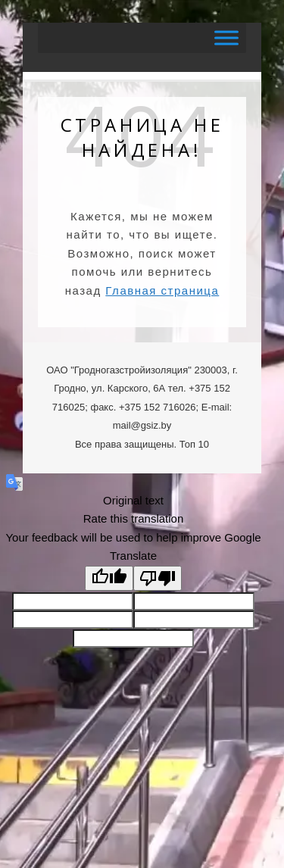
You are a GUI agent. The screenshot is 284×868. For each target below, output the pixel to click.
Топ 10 (194, 444)
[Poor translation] (158, 578)
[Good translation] (109, 578)
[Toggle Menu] (226, 37)
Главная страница (162, 290)
